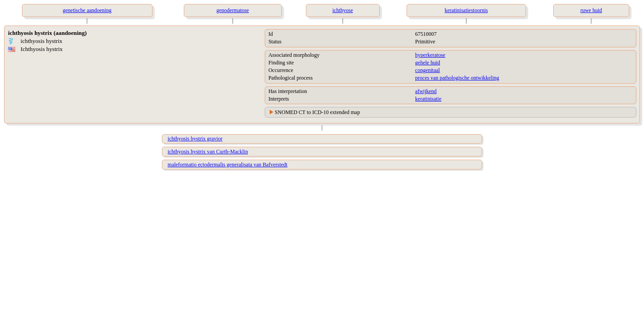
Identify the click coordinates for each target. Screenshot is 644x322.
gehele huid (428, 63)
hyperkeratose (430, 55)
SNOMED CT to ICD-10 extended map (317, 112)
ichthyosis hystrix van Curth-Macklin (208, 152)
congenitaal (427, 70)
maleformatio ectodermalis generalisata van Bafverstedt (228, 165)
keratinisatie (428, 99)
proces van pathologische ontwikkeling (457, 78)
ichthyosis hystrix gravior (195, 139)
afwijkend (426, 91)
